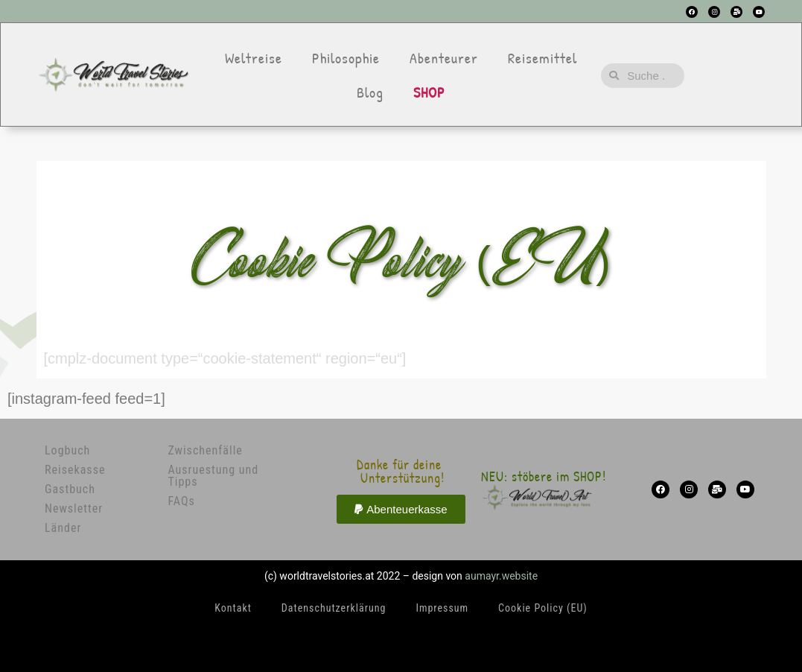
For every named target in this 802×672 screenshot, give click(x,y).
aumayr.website (501, 576)
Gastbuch (70, 489)
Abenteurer (444, 58)
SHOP (429, 92)
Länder (63, 528)
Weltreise (254, 58)
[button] (401, 509)
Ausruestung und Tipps (213, 476)
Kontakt (233, 608)
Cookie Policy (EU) (543, 608)
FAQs (181, 501)
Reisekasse (75, 470)
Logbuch (67, 450)
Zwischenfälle (205, 450)
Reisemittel (542, 58)
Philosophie (346, 58)
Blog (370, 92)
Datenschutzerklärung (334, 608)
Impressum (442, 608)
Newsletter (74, 508)
